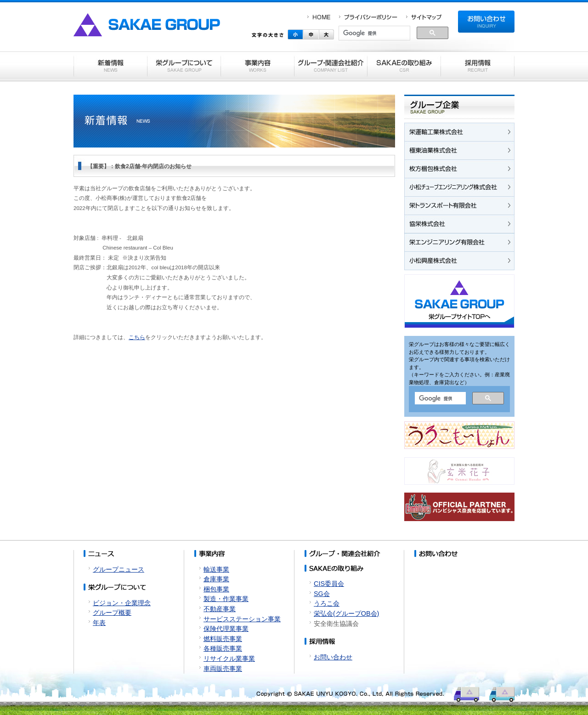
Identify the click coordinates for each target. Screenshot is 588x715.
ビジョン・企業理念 (122, 603)
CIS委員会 (329, 584)
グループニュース (119, 569)
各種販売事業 (223, 648)
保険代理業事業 (226, 629)
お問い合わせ (333, 657)
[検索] (374, 34)
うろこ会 (327, 603)
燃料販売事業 (223, 639)
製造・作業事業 (226, 599)
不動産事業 (220, 609)
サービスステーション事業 (242, 619)
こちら (137, 337)
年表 (99, 623)
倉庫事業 (216, 579)
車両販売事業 (223, 669)
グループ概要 (112, 613)
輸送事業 (216, 569)
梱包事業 (216, 589)
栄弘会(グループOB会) (346, 613)
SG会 (322, 594)
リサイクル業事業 (229, 658)
